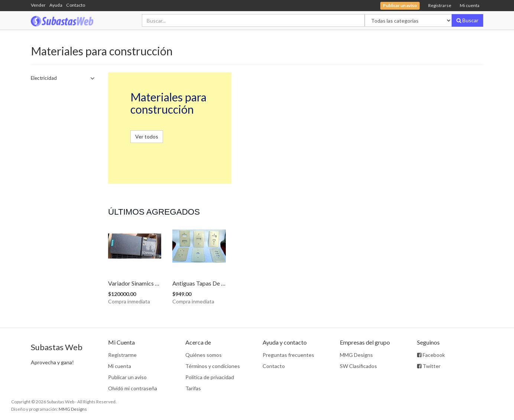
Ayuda (56, 5)
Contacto (76, 5)
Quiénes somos (204, 355)
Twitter (429, 366)
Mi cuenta (470, 5)
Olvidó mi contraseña (133, 388)
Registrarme (122, 355)
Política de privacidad (210, 377)
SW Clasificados (358, 366)
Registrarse (440, 5)
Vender (38, 5)
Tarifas (193, 388)
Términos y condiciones (213, 366)
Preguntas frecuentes (288, 355)
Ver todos (147, 136)
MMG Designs (356, 355)
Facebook (431, 355)
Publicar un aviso (127, 377)
